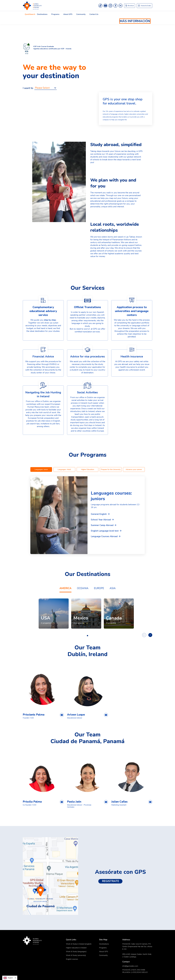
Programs (103, 948)
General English (99, 514)
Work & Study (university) (76, 955)
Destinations (42, 14)
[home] (87, 6)
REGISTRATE (111, 881)
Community (81, 14)
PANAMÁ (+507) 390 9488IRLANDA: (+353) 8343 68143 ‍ (135, 971)
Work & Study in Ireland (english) (79, 944)
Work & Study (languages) (76, 952)
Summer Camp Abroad (102, 525)
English (8, 978)
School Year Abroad (101, 520)
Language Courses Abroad (104, 536)
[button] (30, 15)
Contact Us (94, 14)
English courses (72, 959)
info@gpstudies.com (130, 966)
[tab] (41, 469)
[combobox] (10, 978)
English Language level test (105, 531)
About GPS (104, 952)
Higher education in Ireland (76, 948)
